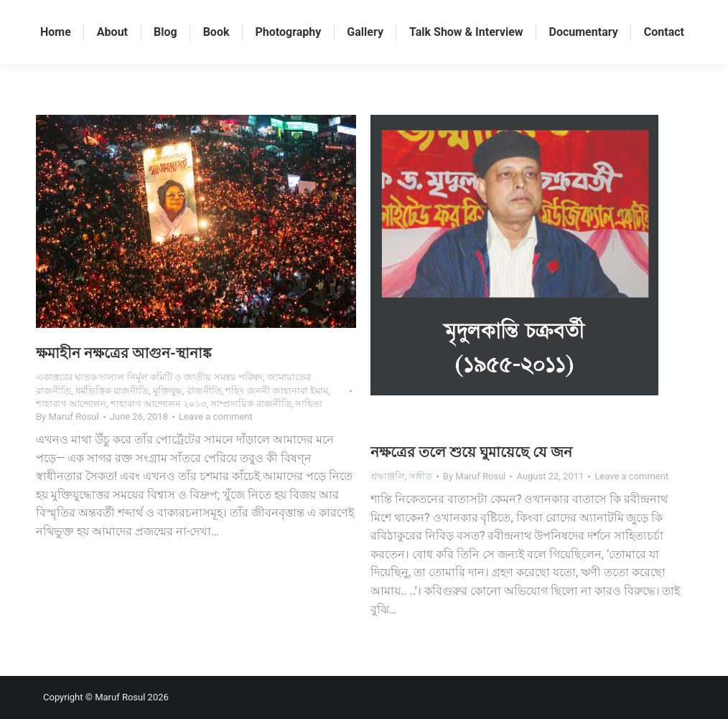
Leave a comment (216, 417)
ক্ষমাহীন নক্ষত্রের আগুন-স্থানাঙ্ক (124, 353)
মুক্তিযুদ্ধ (168, 391)
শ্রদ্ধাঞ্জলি (388, 476)
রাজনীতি (204, 391)
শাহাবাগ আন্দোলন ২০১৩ (158, 404)
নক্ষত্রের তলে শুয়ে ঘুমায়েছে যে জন (471, 452)
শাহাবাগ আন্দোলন (71, 404)
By (67, 417)
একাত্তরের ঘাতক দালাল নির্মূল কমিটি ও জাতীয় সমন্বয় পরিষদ (149, 377)
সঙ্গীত (421, 476)
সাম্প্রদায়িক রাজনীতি (251, 404)
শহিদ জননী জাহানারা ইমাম (277, 391)
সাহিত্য (309, 404)
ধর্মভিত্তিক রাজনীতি (112, 391)
